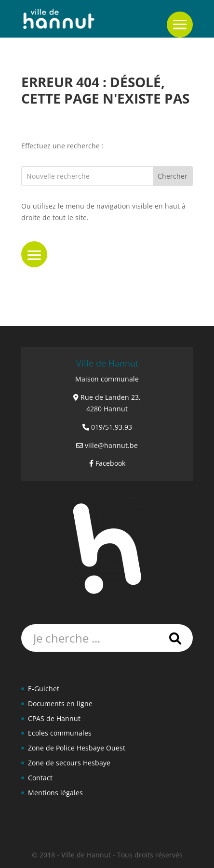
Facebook (110, 463)
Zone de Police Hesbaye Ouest (77, 748)
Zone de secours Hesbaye (69, 763)
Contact (40, 778)
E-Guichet (44, 689)
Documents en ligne (60, 704)
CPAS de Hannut (54, 718)
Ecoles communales (60, 733)
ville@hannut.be (111, 445)
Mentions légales (55, 793)
